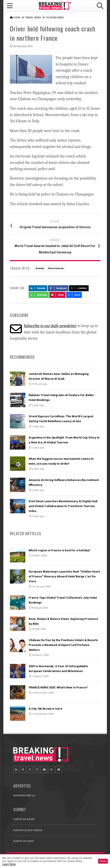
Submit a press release (28, 830)
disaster (40, 268)
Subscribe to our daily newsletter (50, 326)
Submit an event (23, 841)
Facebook (58, 288)
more (74, 295)
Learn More (9, 864)
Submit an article (24, 819)
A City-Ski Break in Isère (46, 709)
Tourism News (55, 18)
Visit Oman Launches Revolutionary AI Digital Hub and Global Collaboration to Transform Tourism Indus (63, 506)
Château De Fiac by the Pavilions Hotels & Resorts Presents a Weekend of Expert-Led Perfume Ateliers (63, 645)
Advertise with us (24, 795)
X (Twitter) (79, 288)
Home (17, 18)
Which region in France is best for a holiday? (60, 550)
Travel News (33, 18)
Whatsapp (39, 295)
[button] (100, 6)
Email (57, 295)
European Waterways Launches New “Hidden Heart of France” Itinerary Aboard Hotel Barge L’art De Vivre (64, 576)
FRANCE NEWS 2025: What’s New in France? (58, 687)
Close (103, 861)
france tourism (56, 268)
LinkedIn (38, 288)
